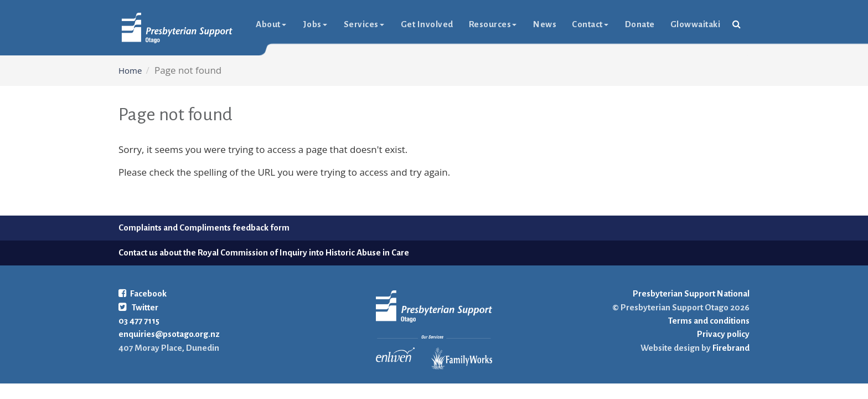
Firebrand (730, 348)
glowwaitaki (696, 24)
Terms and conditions (709, 321)
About (271, 24)
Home (130, 70)
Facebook (143, 293)
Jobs (315, 24)
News (545, 24)
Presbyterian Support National (691, 293)
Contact (590, 24)
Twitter (138, 307)
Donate (640, 24)
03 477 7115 (139, 321)
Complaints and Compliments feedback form (204, 227)
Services (364, 24)
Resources (493, 24)
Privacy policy (723, 334)
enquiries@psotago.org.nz (169, 334)
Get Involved (427, 24)
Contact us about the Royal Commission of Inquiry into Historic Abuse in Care (264, 252)
